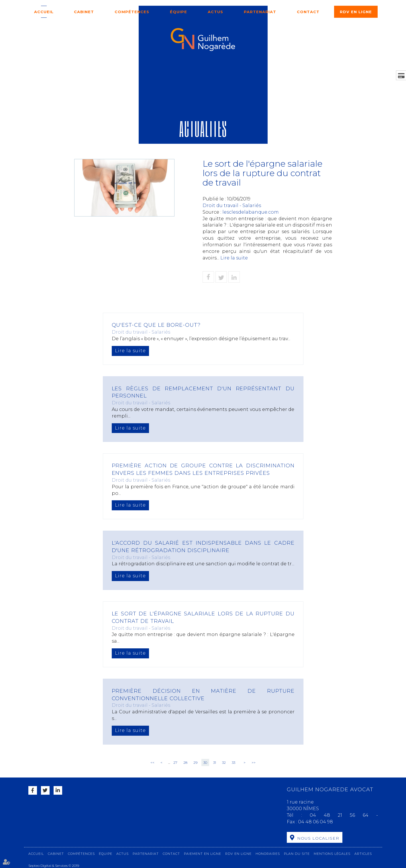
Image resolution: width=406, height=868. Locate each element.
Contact (308, 12)
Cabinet (84, 12)
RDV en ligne (356, 12)
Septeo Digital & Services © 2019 (54, 866)
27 (175, 762)
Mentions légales (332, 854)
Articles (363, 854)
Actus (215, 12)
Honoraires (268, 854)
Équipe (179, 12)
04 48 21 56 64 (343, 815)
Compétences (132, 12)
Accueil (44, 12)
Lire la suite (234, 258)
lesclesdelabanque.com (251, 212)
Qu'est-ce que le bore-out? (156, 325)
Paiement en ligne (203, 854)
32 (224, 762)
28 (185, 762)
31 (215, 762)
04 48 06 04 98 (315, 822)
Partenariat (260, 12)
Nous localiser (318, 838)
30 (205, 762)
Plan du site (297, 854)
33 (234, 762)
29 (195, 762)
